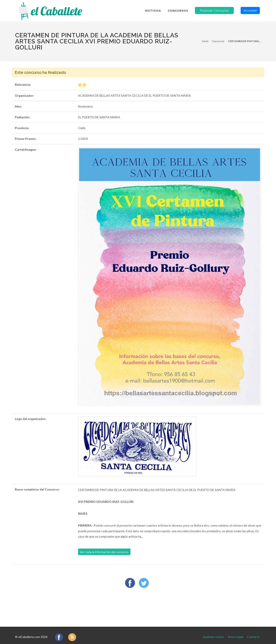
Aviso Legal (235, 633)
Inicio (205, 41)
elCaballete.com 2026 (33, 633)
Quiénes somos (213, 633)
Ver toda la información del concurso (104, 552)
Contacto (253, 633)
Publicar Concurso (214, 10)
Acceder (250, 10)
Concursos (218, 41)
